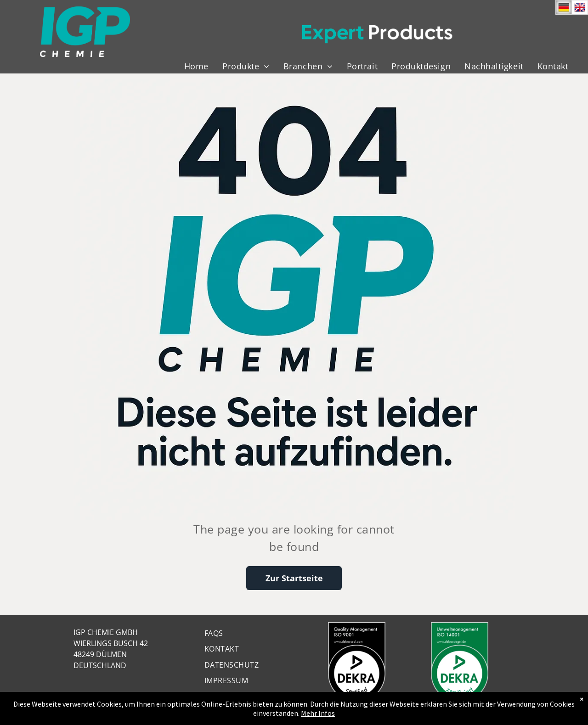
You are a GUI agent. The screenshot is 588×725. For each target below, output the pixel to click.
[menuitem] (196, 66)
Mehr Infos (318, 713)
